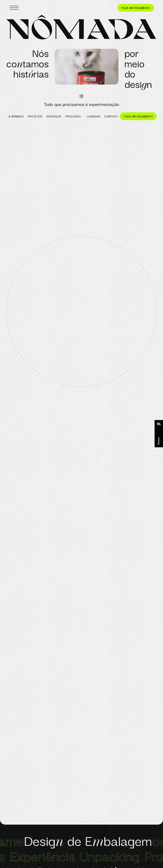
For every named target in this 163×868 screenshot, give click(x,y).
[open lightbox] (87, 68)
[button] (87, 68)
